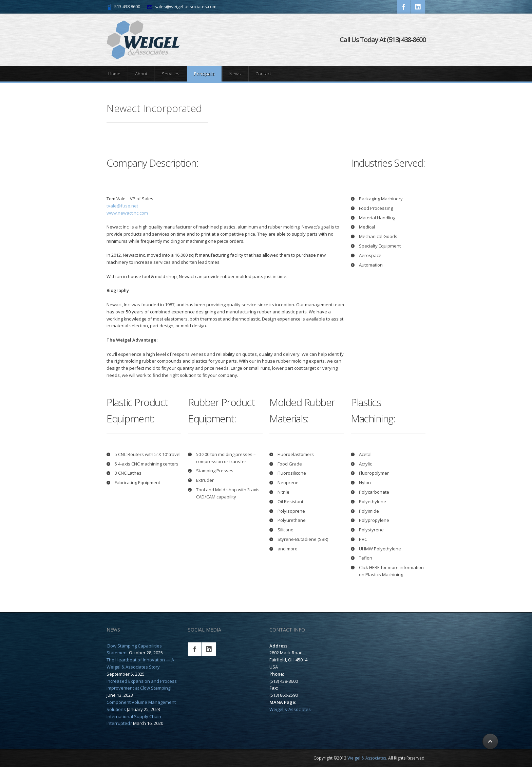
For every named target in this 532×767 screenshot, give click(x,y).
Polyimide (369, 511)
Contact (263, 74)
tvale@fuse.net (122, 206)
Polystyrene (371, 530)
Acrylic (365, 464)
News (235, 74)
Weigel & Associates (290, 709)
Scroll (490, 742)
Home (114, 74)
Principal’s (204, 74)
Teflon (366, 558)
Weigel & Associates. (367, 758)
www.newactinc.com (127, 213)
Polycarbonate (374, 492)
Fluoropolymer (374, 473)
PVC (363, 539)
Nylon (365, 482)
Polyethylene (373, 501)
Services (171, 74)
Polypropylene (374, 520)
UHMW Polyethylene (380, 549)
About (141, 74)
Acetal (365, 454)
